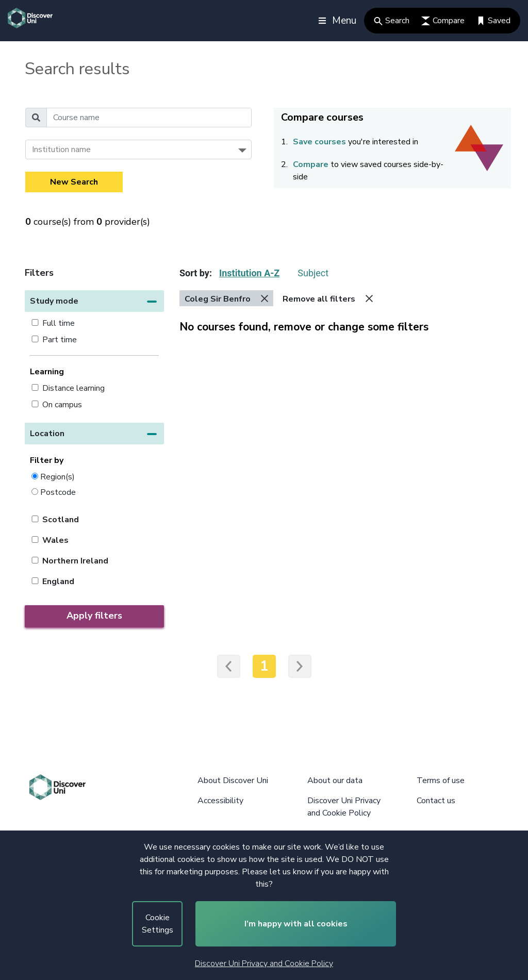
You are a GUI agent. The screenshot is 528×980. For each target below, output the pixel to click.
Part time (60, 340)
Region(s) (57, 477)
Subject (313, 273)
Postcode (58, 492)
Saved (493, 21)
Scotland (61, 520)
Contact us (436, 801)
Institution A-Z (249, 273)
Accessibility (220, 801)
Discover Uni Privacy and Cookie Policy (264, 964)
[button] (94, 301)
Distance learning (73, 388)
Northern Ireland (75, 561)
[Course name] (149, 118)
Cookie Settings (158, 924)
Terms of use (441, 780)
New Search (74, 182)
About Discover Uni (233, 780)
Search (392, 21)
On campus (62, 405)
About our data (335, 780)
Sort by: (196, 273)
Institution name (61, 150)
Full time (59, 323)
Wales (55, 540)
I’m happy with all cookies (296, 924)
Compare (443, 21)
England (58, 582)
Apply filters (94, 616)
